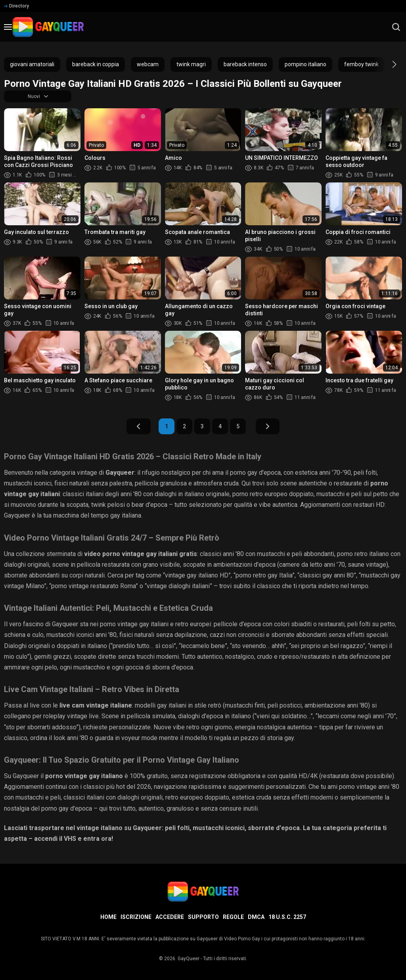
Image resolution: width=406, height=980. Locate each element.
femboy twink (361, 64)
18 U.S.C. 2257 (287, 917)
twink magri (191, 64)
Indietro (125, 429)
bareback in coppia (96, 64)
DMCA (256, 917)
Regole (233, 917)
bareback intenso (245, 64)
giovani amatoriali (32, 64)
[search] (396, 27)
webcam (148, 64)
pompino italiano (305, 64)
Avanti (281, 429)
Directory (16, 6)
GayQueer (189, 959)
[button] (387, 64)
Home (108, 917)
